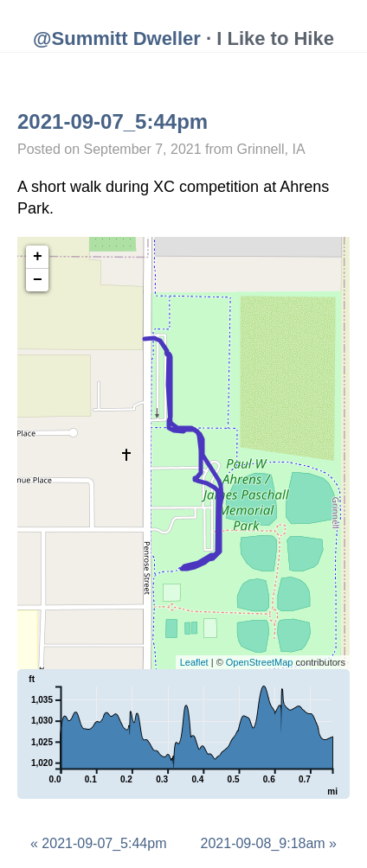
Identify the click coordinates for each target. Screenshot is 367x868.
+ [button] (38, 257)
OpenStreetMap (260, 662)
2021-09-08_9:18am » (269, 843)
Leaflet (194, 662)
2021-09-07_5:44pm (113, 121)
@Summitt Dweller (117, 38)
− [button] (38, 280)
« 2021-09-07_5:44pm (98, 843)
